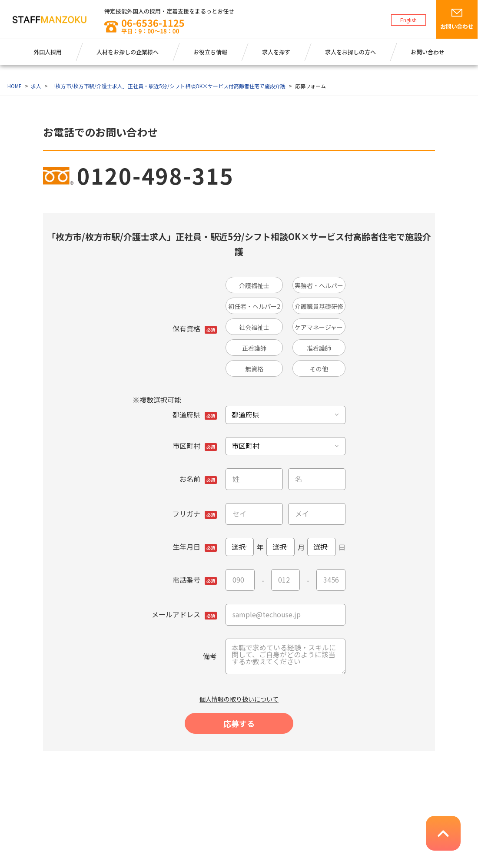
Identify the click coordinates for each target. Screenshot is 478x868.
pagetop (443, 833)
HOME (15, 86)
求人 (36, 86)
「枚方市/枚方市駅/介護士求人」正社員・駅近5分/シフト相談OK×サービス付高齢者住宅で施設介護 (168, 86)
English (409, 20)
